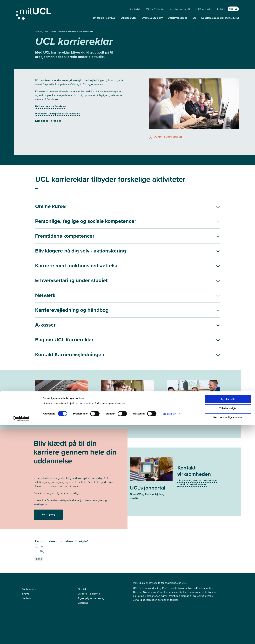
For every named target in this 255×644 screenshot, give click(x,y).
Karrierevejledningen (67, 32)
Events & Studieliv (152, 18)
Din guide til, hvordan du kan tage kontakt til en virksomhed (197, 444)
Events (26, 540)
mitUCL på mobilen (204, 9)
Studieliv (27, 544)
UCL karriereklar (86, 32)
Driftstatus (83, 549)
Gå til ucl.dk (135, 9)
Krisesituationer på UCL (180, 9)
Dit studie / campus (104, 18)
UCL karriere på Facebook (51, 106)
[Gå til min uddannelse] (53, 13)
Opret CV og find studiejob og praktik (147, 438)
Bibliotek (221, 9)
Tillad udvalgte (228, 627)
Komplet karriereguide (48, 121)
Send (39, 505)
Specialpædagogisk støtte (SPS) (220, 18)
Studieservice (129, 18)
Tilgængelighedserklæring (91, 544)
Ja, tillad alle (228, 618)
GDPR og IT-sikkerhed (155, 9)
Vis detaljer (169, 633)
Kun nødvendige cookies (228, 636)
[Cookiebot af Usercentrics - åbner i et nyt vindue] (21, 638)
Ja (39, 492)
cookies (84, 622)
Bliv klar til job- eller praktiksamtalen (189, 384)
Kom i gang (48, 460)
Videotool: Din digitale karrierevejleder (58, 114)
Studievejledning (178, 18)
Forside (39, 32)
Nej (40, 497)
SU (194, 18)
